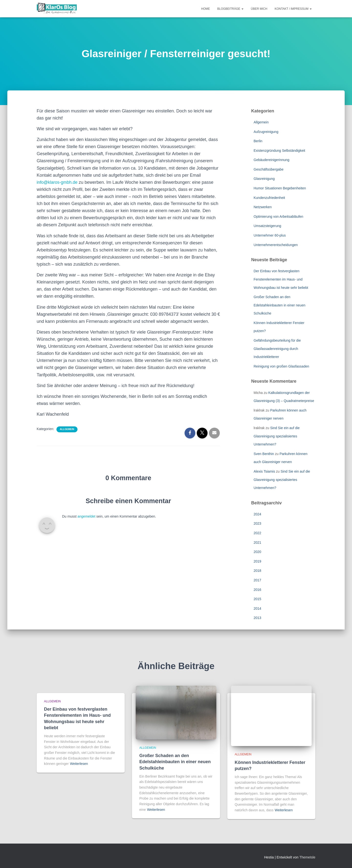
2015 (258, 599)
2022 (258, 533)
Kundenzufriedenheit (269, 198)
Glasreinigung (264, 179)
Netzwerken (263, 207)
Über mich (259, 9)
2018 (258, 571)
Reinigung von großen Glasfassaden (281, 366)
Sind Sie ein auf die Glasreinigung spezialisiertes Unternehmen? (277, 436)
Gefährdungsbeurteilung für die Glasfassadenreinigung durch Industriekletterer (277, 349)
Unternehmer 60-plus (270, 235)
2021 (258, 542)
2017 (258, 580)
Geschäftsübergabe (269, 169)
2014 (258, 608)
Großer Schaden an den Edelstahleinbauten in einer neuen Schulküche (280, 305)
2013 (258, 618)
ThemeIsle (307, 857)
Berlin (258, 141)
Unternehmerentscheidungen (276, 245)
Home (206, 9)
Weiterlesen (79, 764)
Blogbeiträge (230, 9)
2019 (258, 561)
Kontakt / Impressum (293, 9)
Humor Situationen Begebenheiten (280, 188)
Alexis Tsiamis (264, 471)
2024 (258, 514)
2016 (258, 590)
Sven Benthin (264, 454)
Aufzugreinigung (266, 132)
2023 (258, 523)
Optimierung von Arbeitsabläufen (279, 217)
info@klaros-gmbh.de (58, 182)
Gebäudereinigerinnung (272, 160)
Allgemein (67, 429)
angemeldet (86, 516)
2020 (258, 552)
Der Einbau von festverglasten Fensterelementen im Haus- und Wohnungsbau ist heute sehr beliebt (281, 279)
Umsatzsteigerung (268, 226)
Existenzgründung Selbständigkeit (280, 151)
